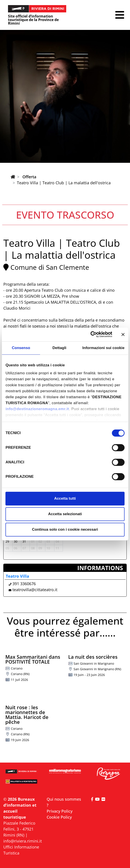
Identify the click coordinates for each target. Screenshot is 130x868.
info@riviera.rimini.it (23, 841)
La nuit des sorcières (93, 657)
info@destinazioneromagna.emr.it (37, 409)
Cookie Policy (59, 817)
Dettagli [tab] (59, 348)
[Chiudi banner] (123, 334)
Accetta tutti (65, 498)
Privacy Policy (60, 811)
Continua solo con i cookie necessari (65, 530)
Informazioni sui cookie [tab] (103, 348)
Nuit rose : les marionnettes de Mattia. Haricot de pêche (27, 715)
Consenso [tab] (21, 348)
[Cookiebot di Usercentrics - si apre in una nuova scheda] (93, 335)
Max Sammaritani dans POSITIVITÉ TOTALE (33, 659)
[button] (120, 15)
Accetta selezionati (65, 514)
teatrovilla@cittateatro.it (35, 590)
